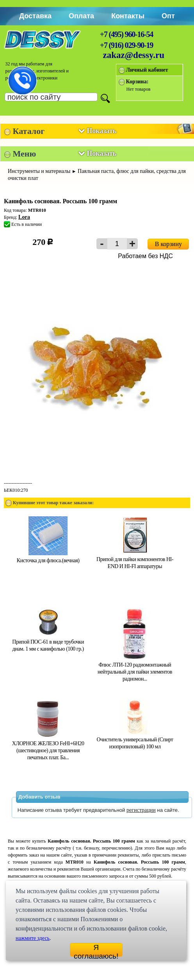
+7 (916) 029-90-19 (126, 45)
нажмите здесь (33, 938)
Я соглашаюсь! (96, 950)
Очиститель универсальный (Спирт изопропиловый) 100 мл (135, 740)
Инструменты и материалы (39, 171)
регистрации (141, 810)
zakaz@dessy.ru (134, 55)
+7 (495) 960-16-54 (126, 34)
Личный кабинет (147, 70)
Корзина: (137, 82)
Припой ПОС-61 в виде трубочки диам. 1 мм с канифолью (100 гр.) (48, 642)
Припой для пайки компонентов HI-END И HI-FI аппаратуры (135, 559)
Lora (24, 217)
